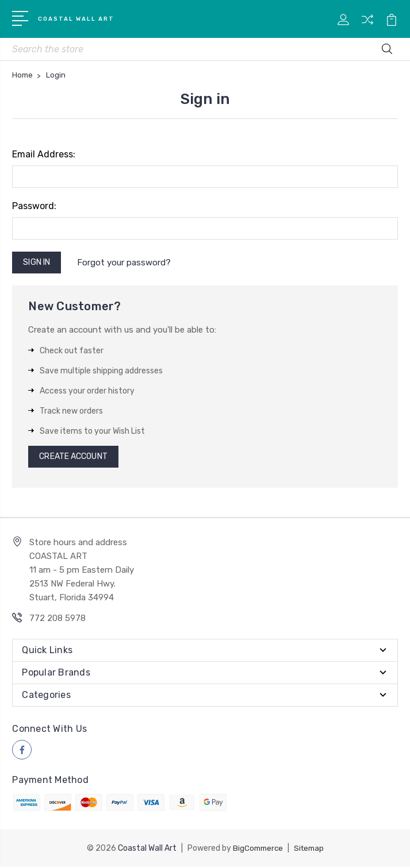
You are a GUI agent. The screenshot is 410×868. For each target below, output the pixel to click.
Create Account (73, 459)
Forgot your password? (126, 264)
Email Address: (44, 157)
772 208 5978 (58, 620)
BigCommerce (256, 849)
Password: (34, 208)
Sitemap (310, 849)
